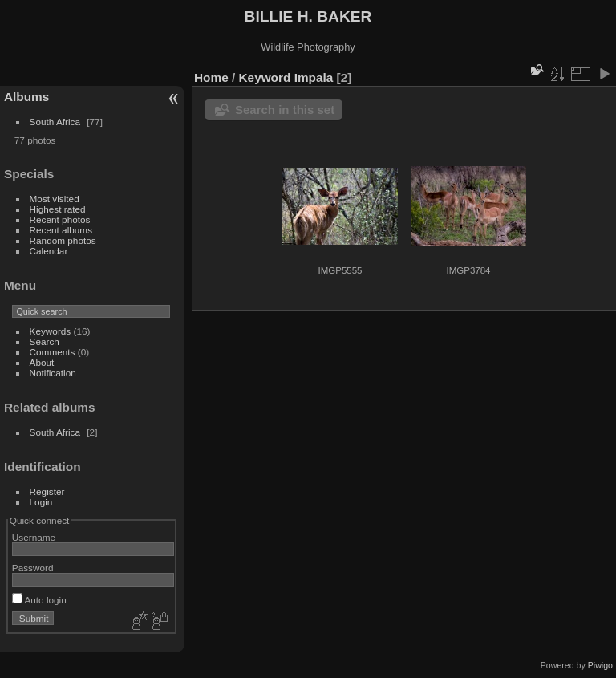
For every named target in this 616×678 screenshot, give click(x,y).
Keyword (265, 77)
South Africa (55, 122)
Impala (314, 77)
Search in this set (285, 110)
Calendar (49, 251)
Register (47, 491)
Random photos (63, 240)
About (42, 362)
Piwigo (600, 665)
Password (33, 568)
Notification (53, 373)
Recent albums (61, 230)
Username (34, 537)
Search (45, 341)
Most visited (55, 199)
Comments (53, 352)
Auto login (39, 600)
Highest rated (58, 209)
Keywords (51, 331)
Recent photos (60, 219)
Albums (26, 97)
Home (211, 77)
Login (41, 502)
